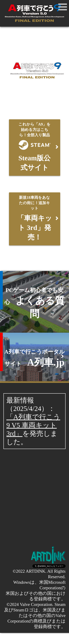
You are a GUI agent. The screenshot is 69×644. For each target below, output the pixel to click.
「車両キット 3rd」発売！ (35, 218)
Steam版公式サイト (35, 146)
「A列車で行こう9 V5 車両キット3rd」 (33, 425)
